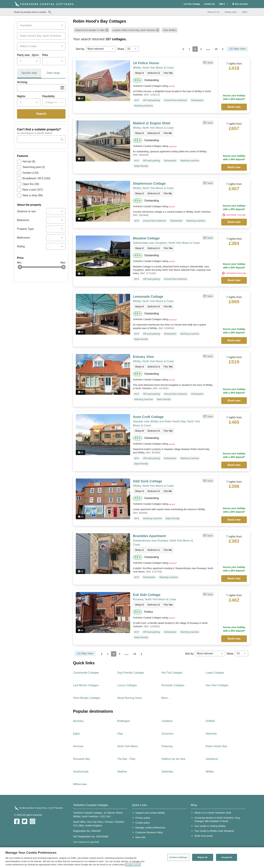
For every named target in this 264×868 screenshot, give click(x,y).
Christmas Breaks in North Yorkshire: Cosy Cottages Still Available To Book (217, 819)
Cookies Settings (178, 857)
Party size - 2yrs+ (28, 55)
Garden (31, 173)
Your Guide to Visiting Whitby (210, 826)
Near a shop (33, 195)
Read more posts (204, 836)
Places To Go (214, 12)
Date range (53, 73)
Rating (21, 246)
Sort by (80, 49)
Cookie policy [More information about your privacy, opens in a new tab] (133, 865)
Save (210, 63)
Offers (245, 12)
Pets (45, 55)
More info (140, 837)
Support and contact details (150, 813)
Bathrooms (23, 238)
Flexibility (48, 96)
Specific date (29, 73)
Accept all (227, 857)
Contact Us (209, 4)
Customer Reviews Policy (149, 832)
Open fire (31, 184)
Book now (234, 107)
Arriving (22, 82)
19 (216, 49)
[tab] (29, 73)
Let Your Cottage (192, 4)
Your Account (240, 4)
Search (41, 114)
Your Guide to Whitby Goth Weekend (214, 831)
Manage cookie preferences (150, 828)
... (208, 49)
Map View (240, 49)
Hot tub (29, 161)
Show (121, 49)
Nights (21, 96)
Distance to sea (26, 211)
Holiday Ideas (231, 12)
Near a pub (33, 190)
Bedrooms (23, 220)
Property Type (25, 229)
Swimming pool (34, 167)
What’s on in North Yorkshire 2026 (213, 813)
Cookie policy (143, 823)
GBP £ (224, 4)
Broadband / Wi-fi (36, 178)
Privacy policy (143, 818)
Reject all (203, 857)
